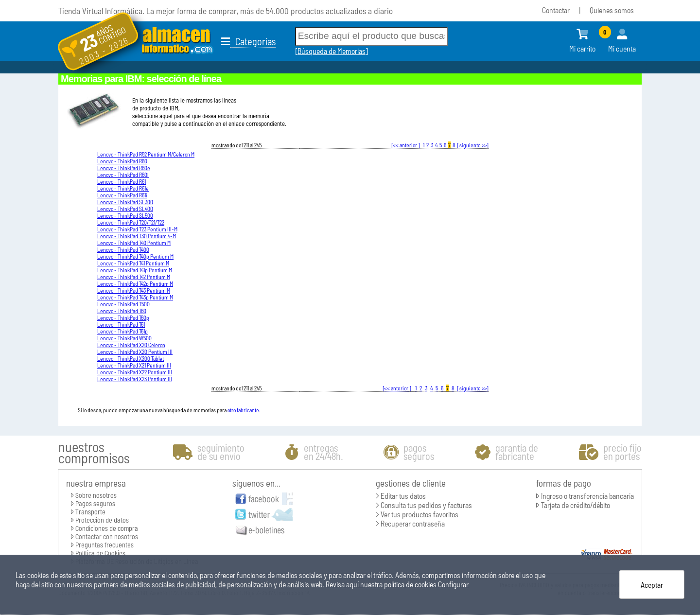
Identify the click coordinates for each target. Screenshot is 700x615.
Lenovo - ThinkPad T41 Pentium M (133, 263)
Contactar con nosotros (107, 536)
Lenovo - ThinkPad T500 (123, 304)
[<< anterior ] (406, 145)
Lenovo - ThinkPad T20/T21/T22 (131, 222)
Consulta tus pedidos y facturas (426, 505)
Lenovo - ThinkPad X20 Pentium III (135, 351)
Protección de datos (102, 520)
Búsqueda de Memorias (332, 51)
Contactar (556, 10)
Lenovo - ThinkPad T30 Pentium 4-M (137, 236)
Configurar (453, 584)
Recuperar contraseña (413, 523)
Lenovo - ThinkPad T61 (121, 324)
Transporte (90, 512)
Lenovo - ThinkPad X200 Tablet (131, 358)
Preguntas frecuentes (105, 545)
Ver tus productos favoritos (420, 514)
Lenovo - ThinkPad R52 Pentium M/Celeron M (146, 154)
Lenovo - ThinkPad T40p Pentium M (135, 256)
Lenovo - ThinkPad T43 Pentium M (134, 290)
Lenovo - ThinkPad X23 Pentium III (135, 379)
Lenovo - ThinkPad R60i (123, 175)
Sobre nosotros (96, 495)
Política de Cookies (100, 553)
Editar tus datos (403, 496)
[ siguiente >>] (473, 145)
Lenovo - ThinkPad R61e (123, 188)
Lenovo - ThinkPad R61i (122, 195)
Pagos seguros (95, 503)
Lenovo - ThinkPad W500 (124, 338)
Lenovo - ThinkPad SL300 (125, 202)
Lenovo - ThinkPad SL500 (125, 215)
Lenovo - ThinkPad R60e (124, 168)
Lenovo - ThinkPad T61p (122, 331)
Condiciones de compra (107, 528)
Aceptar (652, 585)
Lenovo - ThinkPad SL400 (125, 209)
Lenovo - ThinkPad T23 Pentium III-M (137, 229)
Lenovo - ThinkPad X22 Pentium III (135, 372)
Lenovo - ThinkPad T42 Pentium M (134, 277)
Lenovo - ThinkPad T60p (123, 317)
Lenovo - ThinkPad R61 (122, 181)
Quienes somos (612, 10)
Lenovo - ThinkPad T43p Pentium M (135, 297)
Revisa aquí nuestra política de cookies (381, 584)
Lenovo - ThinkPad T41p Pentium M (135, 270)
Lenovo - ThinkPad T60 (122, 311)
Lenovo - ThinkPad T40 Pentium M (134, 243)
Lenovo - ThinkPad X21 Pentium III (134, 365)
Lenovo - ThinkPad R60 (122, 161)
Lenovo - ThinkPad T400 (123, 249)
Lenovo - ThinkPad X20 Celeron (131, 345)
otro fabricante (243, 410)
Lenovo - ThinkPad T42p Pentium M (135, 283)
